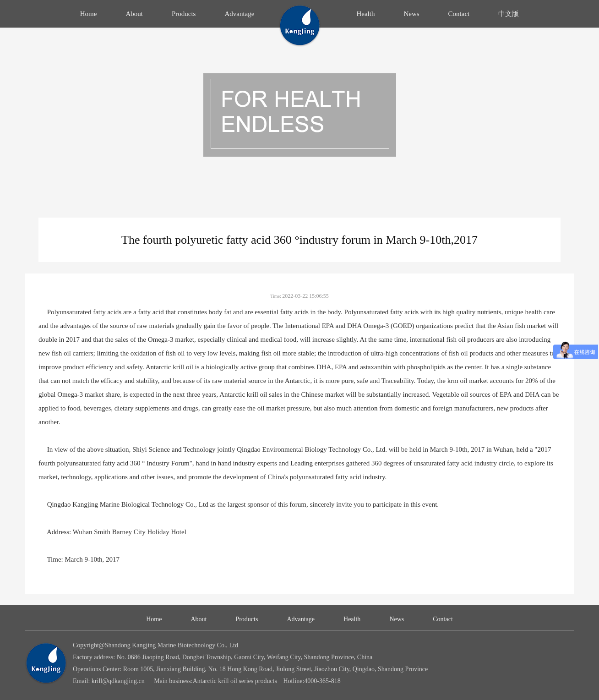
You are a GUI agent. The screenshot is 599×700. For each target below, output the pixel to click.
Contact (459, 14)
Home (89, 14)
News (411, 14)
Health (365, 14)
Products (184, 14)
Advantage (239, 14)
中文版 (509, 14)
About (134, 14)
